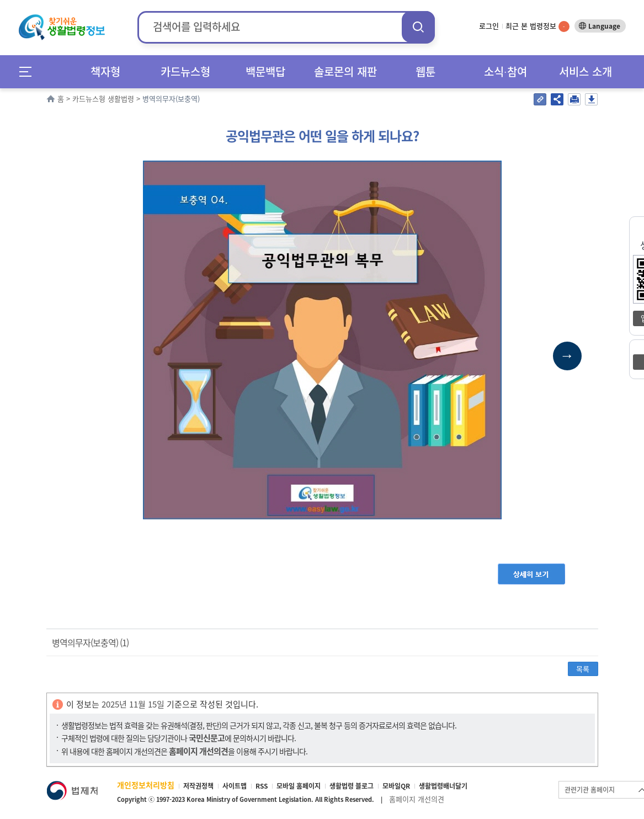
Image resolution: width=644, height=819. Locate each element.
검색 (418, 27)
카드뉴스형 (185, 71)
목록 (583, 669)
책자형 (105, 71)
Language (604, 26)
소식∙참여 (505, 71)
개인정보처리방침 (146, 785)
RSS (262, 786)
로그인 (489, 26)
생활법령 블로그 (352, 786)
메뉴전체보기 (29, 71)
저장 (591, 99)
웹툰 (425, 71)
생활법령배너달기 (443, 786)
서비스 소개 (586, 71)
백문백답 (265, 71)
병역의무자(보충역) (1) (90, 642)
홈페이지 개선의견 (417, 799)
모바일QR (396, 786)
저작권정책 (198, 786)
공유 (557, 99)
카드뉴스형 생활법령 (103, 99)
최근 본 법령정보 (537, 26)
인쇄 (574, 99)
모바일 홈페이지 (299, 786)
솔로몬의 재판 (345, 71)
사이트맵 (235, 786)
